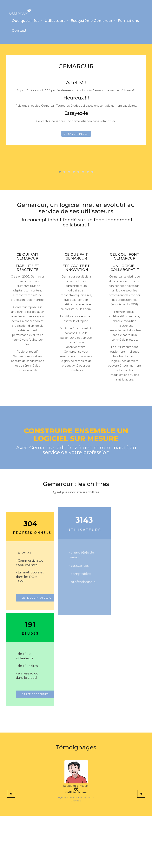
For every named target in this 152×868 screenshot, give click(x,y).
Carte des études (132, 609)
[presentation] (11, 708)
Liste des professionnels (41, 609)
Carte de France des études (27, 843)
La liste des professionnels (23, 833)
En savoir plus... (76, 136)
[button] (27, 23)
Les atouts (21, 826)
